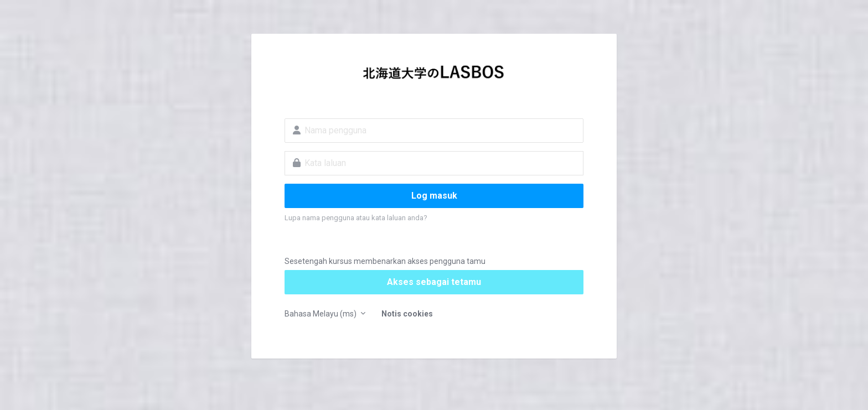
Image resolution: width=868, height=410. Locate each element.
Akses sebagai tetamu (434, 282)
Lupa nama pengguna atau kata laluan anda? (356, 218)
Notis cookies (407, 314)
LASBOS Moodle (434, 75)
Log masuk (434, 196)
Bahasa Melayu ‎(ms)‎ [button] (321, 314)
